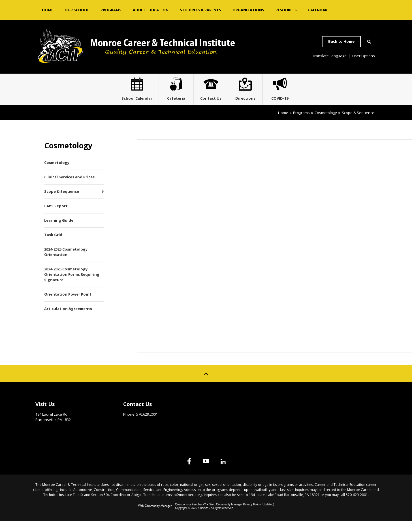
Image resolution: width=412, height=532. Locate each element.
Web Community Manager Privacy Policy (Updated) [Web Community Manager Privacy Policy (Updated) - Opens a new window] (242, 516)
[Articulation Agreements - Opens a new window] (74, 320)
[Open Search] (369, 42)
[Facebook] (178, 473)
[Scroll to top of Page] (206, 385)
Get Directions (49, 440)
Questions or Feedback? (190, 516)
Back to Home (341, 41)
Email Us (131, 434)
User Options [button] (364, 56)
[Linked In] (234, 473)
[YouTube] (206, 473)
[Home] (48, 10)
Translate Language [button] (329, 56)
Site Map (307, 414)
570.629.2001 (147, 426)
